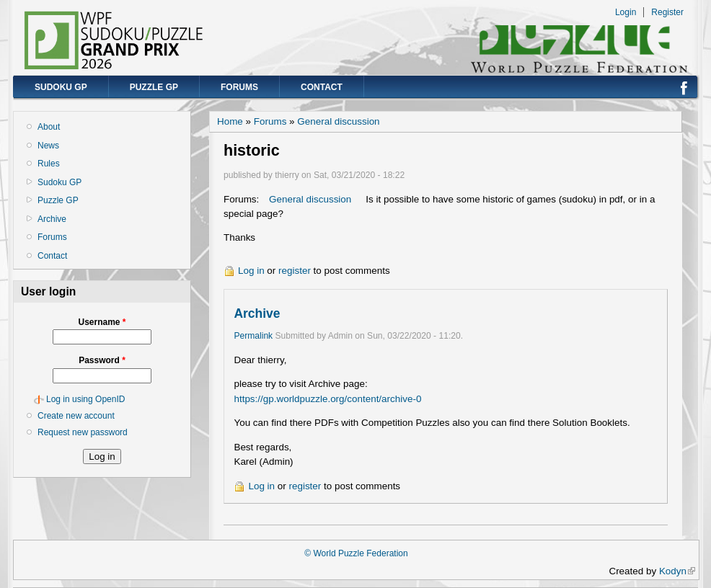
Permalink (253, 336)
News (48, 146)
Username (102, 322)
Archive (52, 219)
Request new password (83, 432)
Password (102, 360)
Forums (239, 87)
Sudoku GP (61, 87)
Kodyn (677, 571)
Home (230, 121)
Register (667, 12)
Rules (49, 164)
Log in (251, 271)
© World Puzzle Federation (356, 553)
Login (626, 12)
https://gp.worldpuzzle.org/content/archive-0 (327, 399)
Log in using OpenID (85, 399)
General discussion (338, 121)
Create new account (76, 416)
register (295, 271)
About (49, 127)
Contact (322, 87)
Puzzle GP (154, 87)
